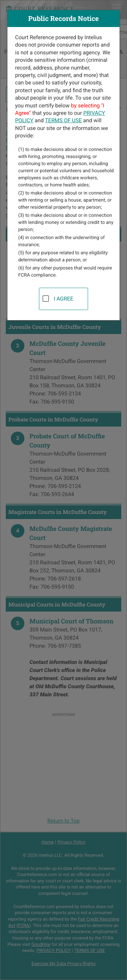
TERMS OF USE (63, 120)
